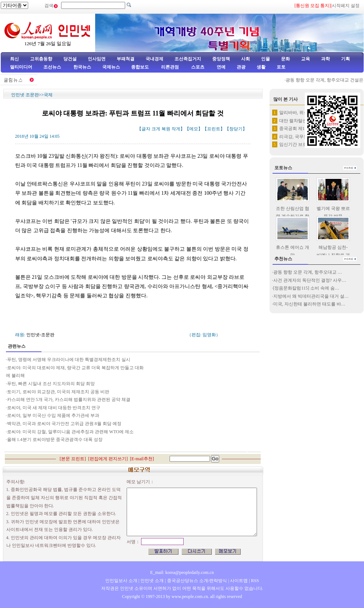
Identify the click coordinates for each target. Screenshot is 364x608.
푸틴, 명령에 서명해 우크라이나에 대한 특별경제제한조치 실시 (69, 360)
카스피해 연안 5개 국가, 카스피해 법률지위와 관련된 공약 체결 (69, 400)
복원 (166, 129)
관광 (241, 67)
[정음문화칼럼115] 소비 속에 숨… (306, 288)
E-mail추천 (142, 459)
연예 (221, 67)
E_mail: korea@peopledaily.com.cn (182, 572)
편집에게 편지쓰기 (108, 459)
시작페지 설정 (346, 6)
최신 (14, 59)
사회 (246, 59)
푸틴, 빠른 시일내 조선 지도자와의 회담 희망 (51, 384)
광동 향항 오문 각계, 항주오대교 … (308, 272)
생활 (261, 67)
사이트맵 (239, 581)
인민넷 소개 (151, 581)
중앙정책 (221, 59)
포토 (281, 67)
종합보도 (140, 67)
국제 (48, 95)
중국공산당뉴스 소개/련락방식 (197, 581)
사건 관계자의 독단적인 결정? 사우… (310, 280)
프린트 (214, 129)
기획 (345, 59)
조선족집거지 (188, 59)
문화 (285, 59)
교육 (305, 59)
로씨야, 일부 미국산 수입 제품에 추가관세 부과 (53, 415)
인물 (266, 59)
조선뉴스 (53, 67)
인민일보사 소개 (121, 581)
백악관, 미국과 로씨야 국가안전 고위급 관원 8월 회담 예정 (64, 424)
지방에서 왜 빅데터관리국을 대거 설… (311, 296)
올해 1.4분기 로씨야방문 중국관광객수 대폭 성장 (55, 440)
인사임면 (97, 59)
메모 (194, 129)
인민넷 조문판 (25, 95)
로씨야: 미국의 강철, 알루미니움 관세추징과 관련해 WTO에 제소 (70, 432)
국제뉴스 (111, 67)
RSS (255, 581)
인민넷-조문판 (40, 335)
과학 (325, 59)
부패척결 (126, 59)
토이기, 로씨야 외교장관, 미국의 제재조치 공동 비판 (58, 392)
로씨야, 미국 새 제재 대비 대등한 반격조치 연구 (54, 408)
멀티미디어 (21, 67)
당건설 (70, 59)
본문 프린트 (73, 459)
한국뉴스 (82, 67)
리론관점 (170, 67)
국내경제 (154, 59)
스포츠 (197, 67)
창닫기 (236, 129)
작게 (176, 129)
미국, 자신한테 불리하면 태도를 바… (309, 304)
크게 (156, 129)
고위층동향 (41, 59)
